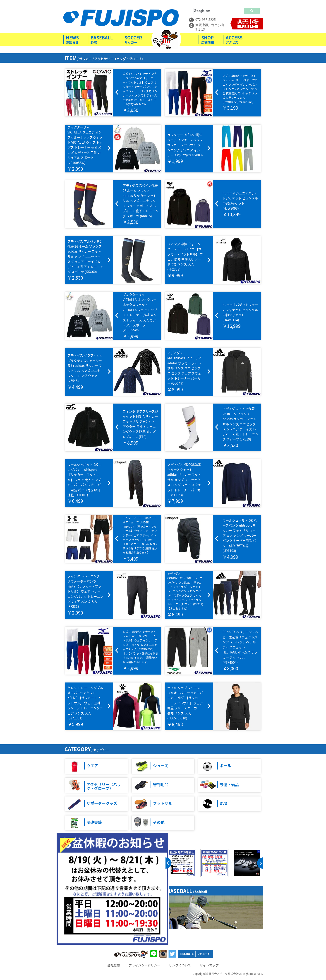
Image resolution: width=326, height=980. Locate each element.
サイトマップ (209, 965)
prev (168, 863)
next (260, 863)
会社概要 (114, 965)
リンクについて (180, 965)
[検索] (217, 11)
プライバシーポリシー (144, 965)
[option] (182, 863)
